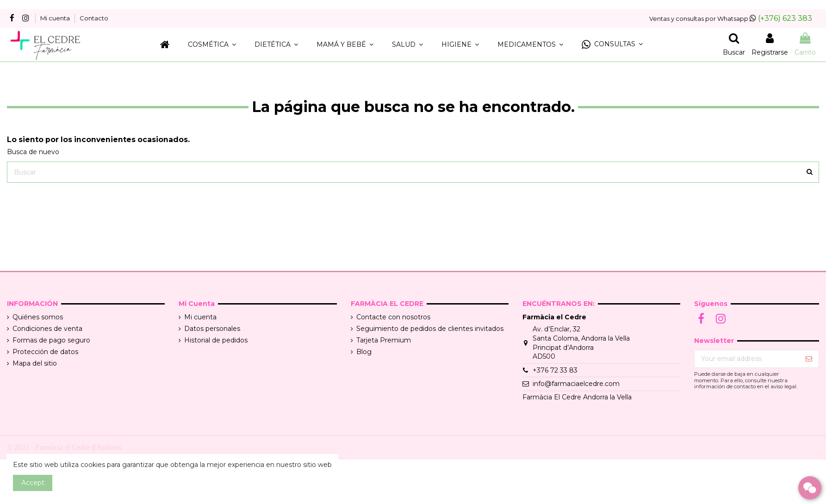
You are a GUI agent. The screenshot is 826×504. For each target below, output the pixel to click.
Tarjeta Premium (384, 340)
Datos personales (212, 329)
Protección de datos (45, 352)
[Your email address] (747, 359)
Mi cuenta (56, 18)
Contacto (94, 18)
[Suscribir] (809, 359)
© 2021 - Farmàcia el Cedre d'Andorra (64, 447)
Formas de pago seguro (51, 340)
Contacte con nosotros (393, 317)
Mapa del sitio (35, 363)
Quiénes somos (38, 317)
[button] (612, 45)
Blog (364, 352)
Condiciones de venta (47, 329)
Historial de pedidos (216, 340)
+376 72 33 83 (555, 370)
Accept (33, 483)
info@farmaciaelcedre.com (576, 384)
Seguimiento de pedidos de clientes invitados (430, 329)
